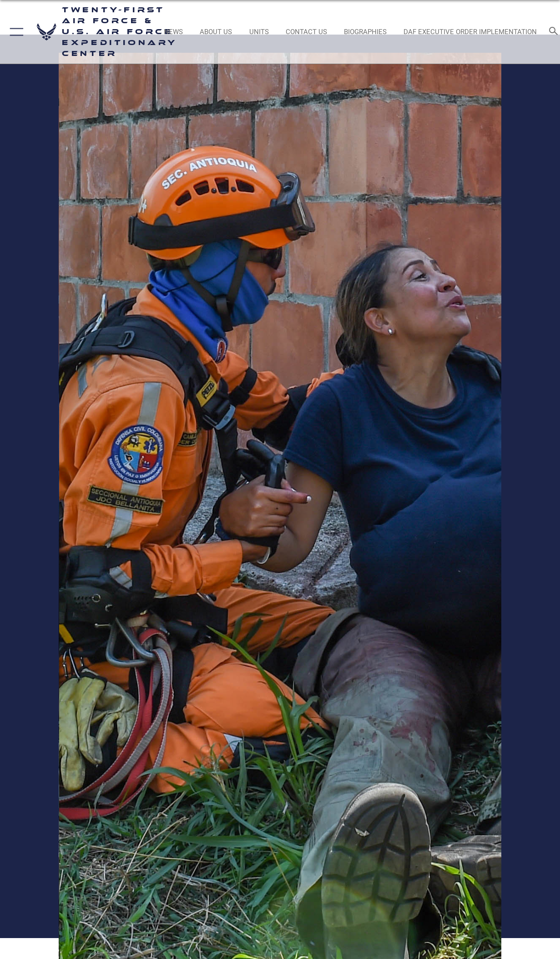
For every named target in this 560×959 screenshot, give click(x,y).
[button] (15, 32)
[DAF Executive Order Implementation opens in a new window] (471, 32)
